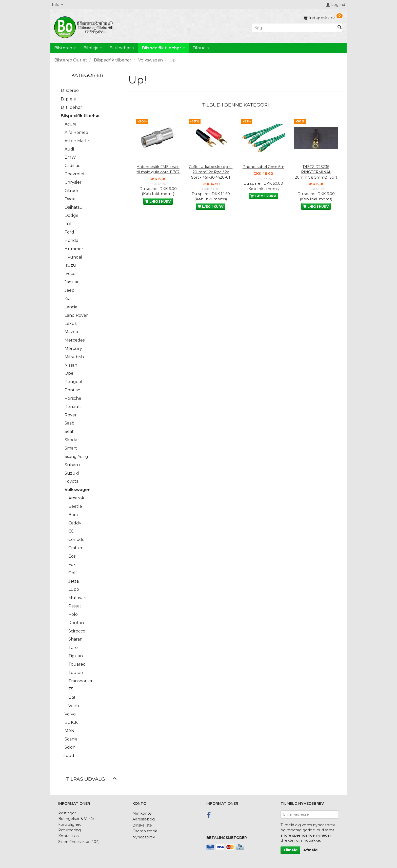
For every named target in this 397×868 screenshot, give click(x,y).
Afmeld (310, 850)
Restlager (67, 813)
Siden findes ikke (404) (79, 842)
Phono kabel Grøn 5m (263, 167)
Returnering (70, 830)
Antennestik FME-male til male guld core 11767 (158, 169)
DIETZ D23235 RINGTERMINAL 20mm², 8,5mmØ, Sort (316, 172)
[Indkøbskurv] (323, 18)
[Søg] (340, 28)
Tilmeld (290, 850)
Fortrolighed (70, 824)
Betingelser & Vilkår (76, 819)
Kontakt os (68, 836)
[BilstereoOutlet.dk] (85, 26)
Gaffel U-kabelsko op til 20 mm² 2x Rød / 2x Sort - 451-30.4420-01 (211, 172)
